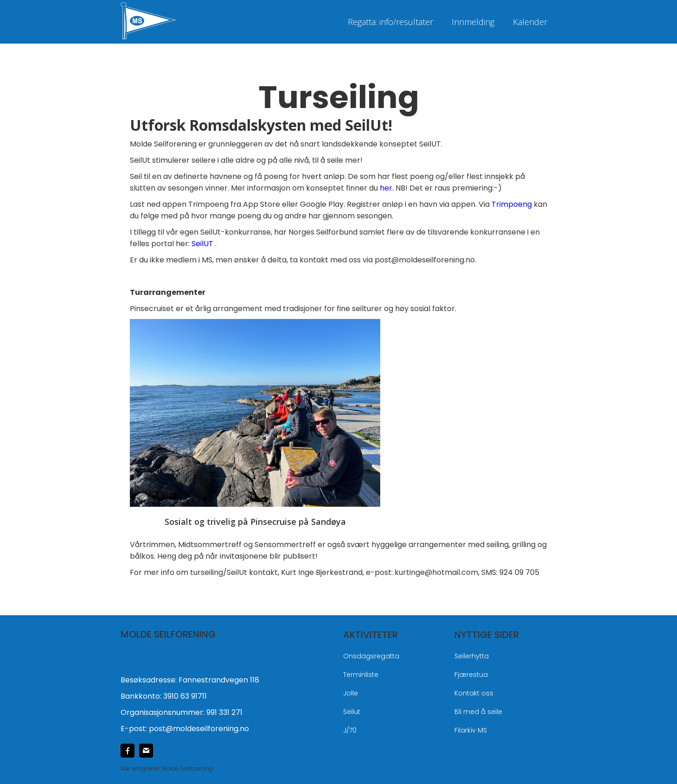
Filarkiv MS (471, 730)
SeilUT (202, 244)
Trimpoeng (513, 204)
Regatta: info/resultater (390, 22)
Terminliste (361, 675)
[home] (167, 20)
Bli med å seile (478, 712)
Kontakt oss (474, 693)
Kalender (530, 22)
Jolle (351, 693)
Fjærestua (471, 675)
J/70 (350, 730)
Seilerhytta (472, 656)
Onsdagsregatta (371, 656)
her (386, 188)
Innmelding (473, 22)
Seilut (352, 712)
